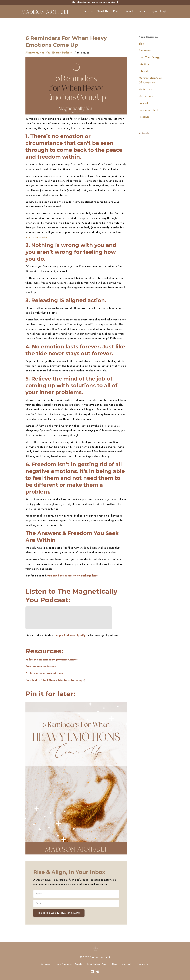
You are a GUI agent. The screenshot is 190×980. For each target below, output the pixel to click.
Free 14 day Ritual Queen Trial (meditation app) (55, 680)
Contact (142, 11)
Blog (141, 44)
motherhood (146, 96)
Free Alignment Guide (69, 964)
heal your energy (50, 53)
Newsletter (103, 11)
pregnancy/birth (149, 110)
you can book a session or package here (72, 576)
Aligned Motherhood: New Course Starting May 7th (95, 3)
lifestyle (144, 71)
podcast (67, 53)
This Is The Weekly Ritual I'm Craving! (59, 913)
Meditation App (97, 964)
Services (88, 11)
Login (153, 11)
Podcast (118, 11)
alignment (32, 53)
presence (144, 117)
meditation (145, 90)
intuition (144, 64)
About (130, 11)
